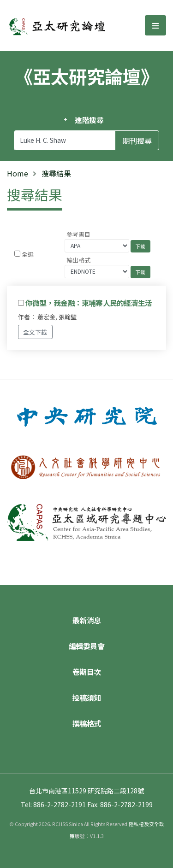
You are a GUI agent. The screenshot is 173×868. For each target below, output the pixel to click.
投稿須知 (87, 698)
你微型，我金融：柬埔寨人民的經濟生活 (89, 303)
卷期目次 (87, 672)
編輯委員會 (87, 646)
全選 (28, 254)
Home (18, 173)
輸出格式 (78, 260)
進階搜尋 (89, 120)
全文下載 (35, 332)
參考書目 (78, 234)
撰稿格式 (87, 723)
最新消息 (87, 620)
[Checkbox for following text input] (17, 254)
